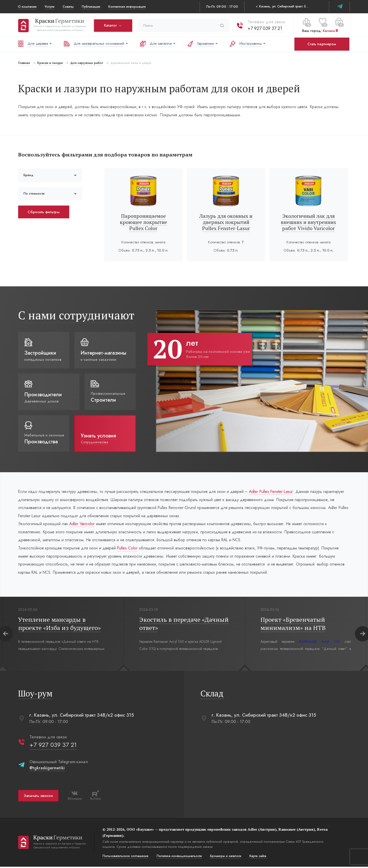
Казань (330, 30)
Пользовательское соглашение (125, 857)
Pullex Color (129, 549)
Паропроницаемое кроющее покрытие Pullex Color (143, 222)
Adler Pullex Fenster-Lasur (275, 492)
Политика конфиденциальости (179, 857)
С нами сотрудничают (76, 315)
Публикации (91, 7)
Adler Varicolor (82, 524)
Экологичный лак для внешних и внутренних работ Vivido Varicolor (309, 222)
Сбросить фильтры (43, 212)
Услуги (50, 7)
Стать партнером (322, 44)
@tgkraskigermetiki (47, 769)
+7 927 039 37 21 (265, 28)
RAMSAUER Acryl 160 (320, 643)
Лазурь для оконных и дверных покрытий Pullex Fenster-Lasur (226, 222)
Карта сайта (258, 857)
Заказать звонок (38, 797)
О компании (27, 7)
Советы (68, 7)
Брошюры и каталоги (225, 857)
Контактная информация (127, 7)
